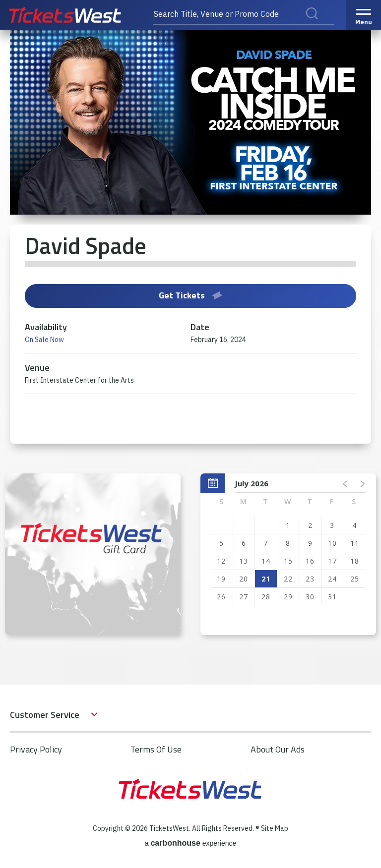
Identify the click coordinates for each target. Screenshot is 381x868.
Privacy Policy (36, 749)
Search (318, 24)
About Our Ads (278, 749)
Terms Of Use (156, 749)
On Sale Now (44, 340)
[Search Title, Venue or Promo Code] (243, 15)
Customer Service (45, 715)
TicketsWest (76, 15)
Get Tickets (190, 295)
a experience (191, 843)
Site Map (275, 828)
